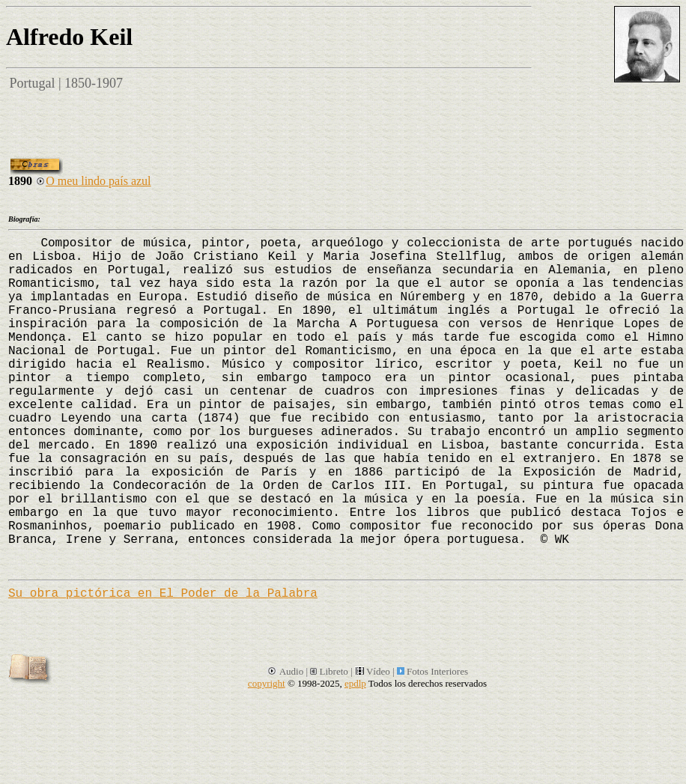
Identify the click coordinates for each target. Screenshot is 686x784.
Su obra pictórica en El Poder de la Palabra (163, 594)
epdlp (355, 683)
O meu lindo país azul (93, 181)
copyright (267, 683)
